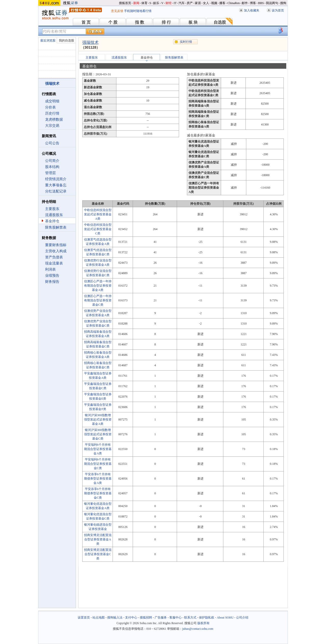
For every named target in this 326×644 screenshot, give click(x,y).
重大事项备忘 (56, 185)
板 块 (193, 22)
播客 (222, 3)
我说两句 (272, 3)
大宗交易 (52, 126)
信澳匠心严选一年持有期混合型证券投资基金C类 (98, 300)
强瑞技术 (90, 42)
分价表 (50, 107)
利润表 (50, 269)
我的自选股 (66, 40)
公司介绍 (242, 618)
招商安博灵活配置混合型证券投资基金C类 (98, 554)
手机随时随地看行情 (138, 11)
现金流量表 (54, 263)
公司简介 (52, 161)
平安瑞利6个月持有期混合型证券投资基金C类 (98, 464)
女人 (206, 3)
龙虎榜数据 (54, 120)
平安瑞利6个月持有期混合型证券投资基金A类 (98, 449)
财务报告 (52, 282)
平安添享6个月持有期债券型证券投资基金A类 (98, 479)
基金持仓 (52, 221)
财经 (169, 3)
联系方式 (190, 618)
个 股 (113, 22)
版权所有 (203, 623)
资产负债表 (54, 257)
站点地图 (99, 618)
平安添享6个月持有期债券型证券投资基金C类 (98, 493)
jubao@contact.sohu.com (198, 629)
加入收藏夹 (252, 10)
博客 (253, 3)
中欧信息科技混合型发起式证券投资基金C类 (98, 229)
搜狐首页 (125, 3)
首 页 (86, 22)
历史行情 (52, 113)
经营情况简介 (56, 179)
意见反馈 (117, 11)
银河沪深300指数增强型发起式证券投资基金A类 (98, 419)
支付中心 (131, 618)
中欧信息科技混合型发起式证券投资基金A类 (98, 214)
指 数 (140, 22)
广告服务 (161, 618)
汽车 (182, 3)
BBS (261, 3)
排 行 (166, 22)
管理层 (50, 173)
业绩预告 (52, 276)
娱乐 (156, 3)
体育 (144, 3)
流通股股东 (54, 215)
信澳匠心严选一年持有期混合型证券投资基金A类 (98, 286)
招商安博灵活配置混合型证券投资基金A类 (98, 539)
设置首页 (84, 618)
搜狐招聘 (146, 618)
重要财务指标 (56, 245)
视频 (214, 3)
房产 (190, 3)
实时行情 (186, 42)
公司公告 (52, 143)
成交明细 (52, 101)
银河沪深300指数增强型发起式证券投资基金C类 (98, 434)
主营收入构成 (56, 251)
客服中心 (175, 618)
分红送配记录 (56, 191)
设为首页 (278, 10)
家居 (198, 3)
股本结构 (52, 167)
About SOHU (225, 618)
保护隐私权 (207, 618)
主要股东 (52, 209)
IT (175, 3)
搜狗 (283, 3)
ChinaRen (234, 3)
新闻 (136, 3)
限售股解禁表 (56, 227)
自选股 (220, 22)
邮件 (245, 3)
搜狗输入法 (115, 618)
